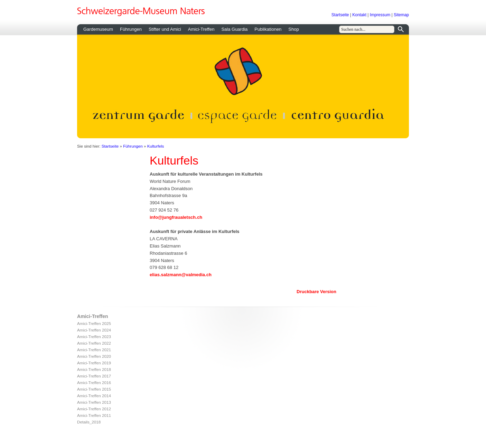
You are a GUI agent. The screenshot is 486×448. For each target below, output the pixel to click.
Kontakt (359, 15)
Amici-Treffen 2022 (94, 343)
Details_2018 (89, 422)
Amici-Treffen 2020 (94, 356)
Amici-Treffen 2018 (94, 369)
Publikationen (268, 29)
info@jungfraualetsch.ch (176, 217)
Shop (293, 29)
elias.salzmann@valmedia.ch (181, 275)
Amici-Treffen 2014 (94, 396)
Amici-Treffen (201, 29)
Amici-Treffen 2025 (94, 323)
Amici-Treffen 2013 (94, 402)
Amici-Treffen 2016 (94, 382)
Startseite (340, 15)
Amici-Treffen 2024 (94, 330)
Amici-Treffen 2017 (94, 376)
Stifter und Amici (165, 29)
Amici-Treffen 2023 (94, 337)
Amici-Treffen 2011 (94, 415)
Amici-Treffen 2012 (94, 409)
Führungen (131, 29)
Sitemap (401, 15)
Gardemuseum (98, 29)
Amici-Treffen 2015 (94, 389)
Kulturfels (156, 146)
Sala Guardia (234, 29)
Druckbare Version (316, 292)
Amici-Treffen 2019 (94, 363)
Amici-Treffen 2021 (94, 350)
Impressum (380, 15)
